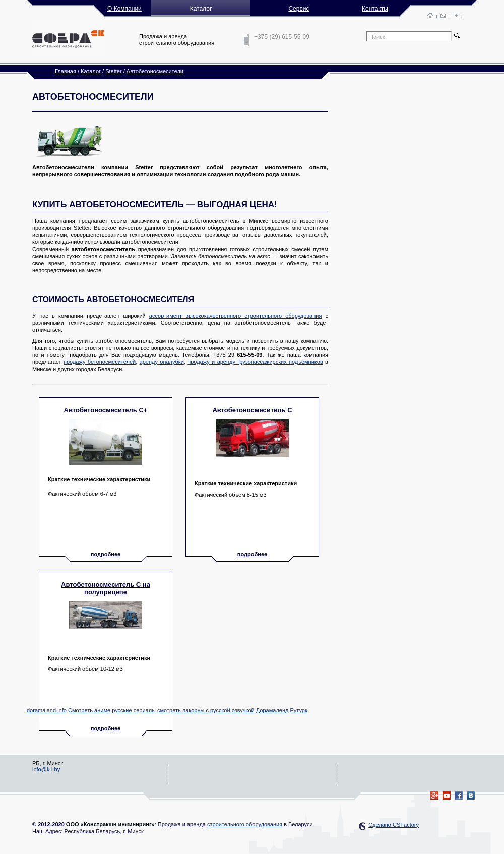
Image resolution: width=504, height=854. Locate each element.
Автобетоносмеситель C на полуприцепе (106, 588)
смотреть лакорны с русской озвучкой (206, 710)
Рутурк (298, 710)
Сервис (299, 9)
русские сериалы (134, 710)
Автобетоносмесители (155, 71)
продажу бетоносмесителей (100, 362)
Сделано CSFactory (394, 825)
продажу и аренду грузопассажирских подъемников (255, 362)
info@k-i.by (46, 769)
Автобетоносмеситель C (252, 410)
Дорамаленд (272, 710)
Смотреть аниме (89, 710)
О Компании (124, 9)
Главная (66, 71)
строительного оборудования (245, 824)
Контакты (375, 9)
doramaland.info (47, 710)
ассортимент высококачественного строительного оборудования (236, 316)
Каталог (91, 71)
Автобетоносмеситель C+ (106, 410)
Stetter (113, 71)
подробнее (106, 554)
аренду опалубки (162, 362)
